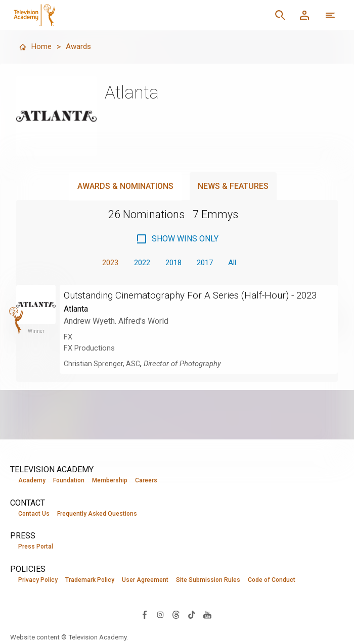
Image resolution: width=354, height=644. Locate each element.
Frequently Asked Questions (97, 514)
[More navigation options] (330, 15)
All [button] (238, 263)
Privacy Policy (38, 580)
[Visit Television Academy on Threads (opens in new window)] (176, 615)
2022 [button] (139, 263)
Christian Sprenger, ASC (103, 376)
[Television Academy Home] (105, 15)
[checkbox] (177, 239)
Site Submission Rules (208, 580)
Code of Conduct (272, 580)
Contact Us (34, 514)
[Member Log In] (304, 15)
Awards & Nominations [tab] (125, 186)
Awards (80, 47)
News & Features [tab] (233, 186)
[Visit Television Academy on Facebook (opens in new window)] (145, 615)
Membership (110, 480)
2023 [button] (105, 263)
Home (35, 47)
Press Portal (36, 547)
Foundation (69, 480)
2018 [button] (173, 263)
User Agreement (145, 580)
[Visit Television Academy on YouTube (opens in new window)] (207, 615)
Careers (146, 480)
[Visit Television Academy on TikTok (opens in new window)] (192, 615)
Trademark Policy (90, 580)
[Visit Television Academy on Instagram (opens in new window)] (160, 615)
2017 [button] (208, 263)
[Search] (280, 15)
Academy (32, 480)
